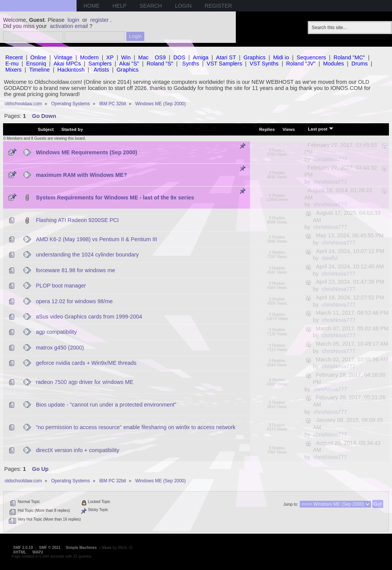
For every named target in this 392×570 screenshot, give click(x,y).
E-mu (12, 64)
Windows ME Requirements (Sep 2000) (87, 152)
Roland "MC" (349, 57)
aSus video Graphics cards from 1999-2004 (89, 317)
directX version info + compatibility (78, 450)
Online (38, 57)
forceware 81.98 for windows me (76, 270)
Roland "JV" (301, 64)
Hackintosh (71, 70)
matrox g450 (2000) (60, 348)
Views (289, 129)
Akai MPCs (67, 64)
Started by (72, 129)
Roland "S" (160, 64)
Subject (46, 129)
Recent (14, 57)
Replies (267, 129)
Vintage (63, 57)
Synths (191, 64)
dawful (330, 258)
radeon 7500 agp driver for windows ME (85, 382)
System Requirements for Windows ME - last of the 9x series (115, 198)
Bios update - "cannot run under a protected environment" (106, 405)
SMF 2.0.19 (23, 548)
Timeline (39, 70)
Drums (359, 64)
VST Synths (264, 64)
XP (110, 57)
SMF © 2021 (50, 548)
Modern (89, 57)
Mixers (13, 70)
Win (126, 57)
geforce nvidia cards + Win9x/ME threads (86, 363)
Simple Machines (81, 548)
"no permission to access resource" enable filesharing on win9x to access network (136, 427)
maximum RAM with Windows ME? (82, 175)
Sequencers (311, 57)
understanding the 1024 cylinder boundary (87, 255)
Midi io (281, 57)
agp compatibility (56, 332)
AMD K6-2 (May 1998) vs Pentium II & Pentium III (97, 239)
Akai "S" (129, 64)
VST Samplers (225, 64)
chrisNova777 (330, 159)
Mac (143, 57)
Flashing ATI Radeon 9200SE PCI (78, 220)
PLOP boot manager (61, 286)
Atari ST (226, 57)
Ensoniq (36, 64)
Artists (101, 70)
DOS (179, 57)
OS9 (160, 57)
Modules (333, 64)
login (73, 20)
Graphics (255, 57)
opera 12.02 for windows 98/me (74, 301)
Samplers (100, 64)
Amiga (201, 57)
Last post (320, 129)
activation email (69, 26)
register (100, 20)
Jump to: (291, 504)
